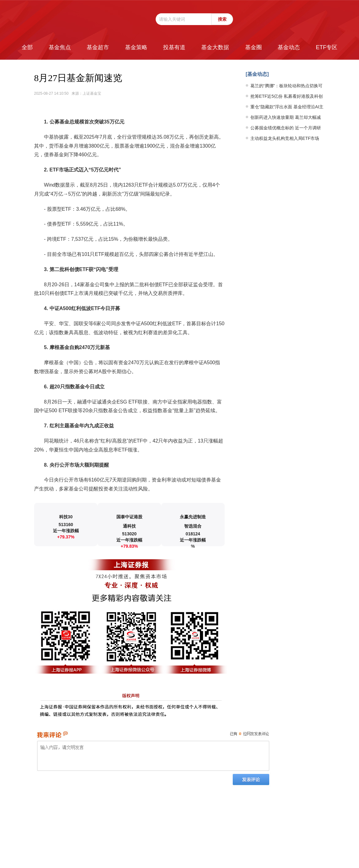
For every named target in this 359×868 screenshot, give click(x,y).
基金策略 (136, 47)
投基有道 (174, 47)
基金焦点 (60, 47)
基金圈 (253, 47)
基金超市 (98, 47)
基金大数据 (215, 47)
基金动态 (289, 47)
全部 (27, 47)
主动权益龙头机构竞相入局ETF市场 (285, 138)
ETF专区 (327, 47)
